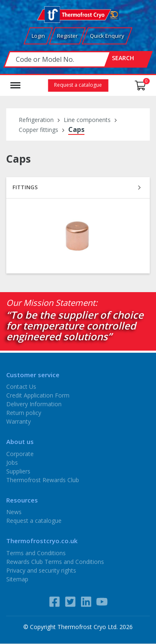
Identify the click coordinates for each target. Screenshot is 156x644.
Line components (87, 120)
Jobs (12, 462)
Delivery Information (34, 404)
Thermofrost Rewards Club (43, 479)
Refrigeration (36, 120)
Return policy (24, 413)
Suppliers (18, 471)
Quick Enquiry (107, 36)
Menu (15, 81)
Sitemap (17, 579)
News (14, 512)
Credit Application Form (38, 395)
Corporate (20, 453)
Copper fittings (38, 130)
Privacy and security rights (41, 570)
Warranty (19, 421)
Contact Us (21, 387)
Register (67, 36)
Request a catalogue (78, 85)
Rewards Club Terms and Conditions (55, 561)
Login (38, 36)
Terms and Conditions (36, 553)
